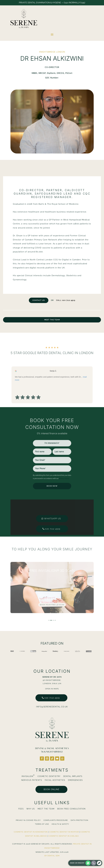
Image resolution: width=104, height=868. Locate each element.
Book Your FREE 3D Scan (52, 605)
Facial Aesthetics (55, 780)
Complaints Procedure (56, 820)
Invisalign (28, 776)
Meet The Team (52, 320)
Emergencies (75, 780)
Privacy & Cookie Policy (28, 820)
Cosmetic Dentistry (49, 776)
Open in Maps (52, 689)
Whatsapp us (53, 510)
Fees (21, 809)
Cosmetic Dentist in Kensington (31, 832)
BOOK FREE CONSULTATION (71, 809)
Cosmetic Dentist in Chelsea (64, 836)
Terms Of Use (42, 824)
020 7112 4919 (53, 520)
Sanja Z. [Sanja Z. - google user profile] (53, 386)
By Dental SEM (52, 856)
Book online (51, 789)
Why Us (31, 809)
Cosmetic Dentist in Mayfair (64, 832)
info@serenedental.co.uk (52, 707)
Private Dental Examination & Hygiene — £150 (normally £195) (52, 3)
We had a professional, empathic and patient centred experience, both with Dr (51, 393)
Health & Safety (60, 824)
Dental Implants (73, 776)
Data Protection (79, 820)
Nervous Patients (32, 780)
